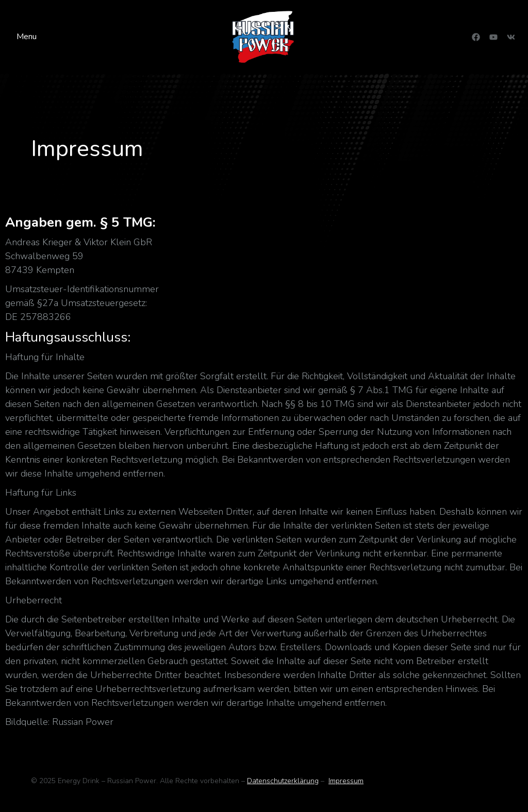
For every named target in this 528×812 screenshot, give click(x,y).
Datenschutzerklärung (283, 781)
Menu (27, 37)
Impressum (346, 781)
